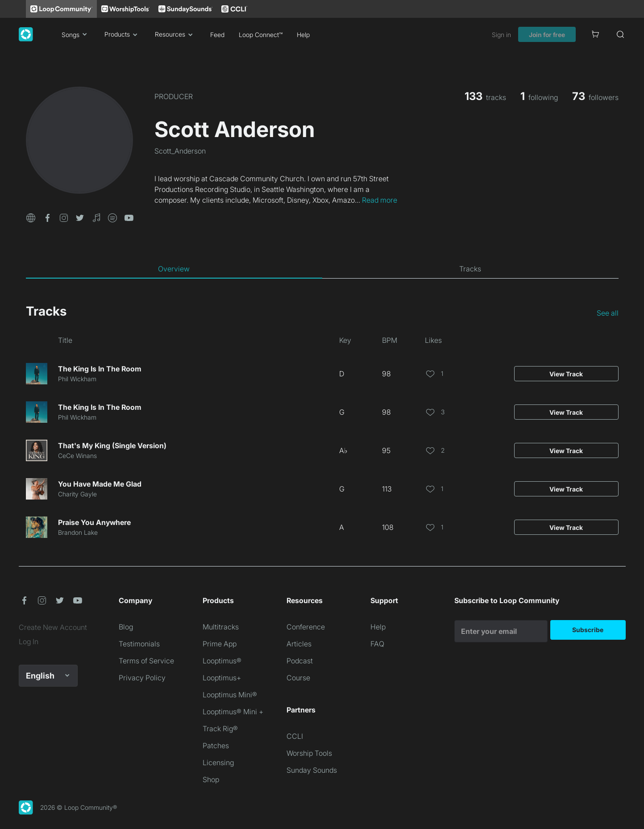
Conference (306, 627)
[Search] (620, 34)
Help (303, 35)
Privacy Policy (142, 678)
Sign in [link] (501, 35)
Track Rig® (220, 729)
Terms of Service (146, 661)
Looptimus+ (222, 678)
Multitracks (221, 627)
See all (608, 313)
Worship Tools (309, 753)
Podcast (300, 661)
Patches (216, 746)
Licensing (218, 762)
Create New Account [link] (53, 627)
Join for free (547, 35)
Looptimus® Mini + (233, 712)
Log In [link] (29, 642)
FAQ (377, 644)
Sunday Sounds (312, 770)
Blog (126, 627)
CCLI (295, 736)
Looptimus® (222, 661)
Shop (211, 779)
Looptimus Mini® (230, 695)
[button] (31, 217)
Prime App (220, 644)
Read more (380, 200)
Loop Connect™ (261, 35)
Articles (299, 644)
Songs (76, 34)
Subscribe (588, 630)
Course (298, 678)
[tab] (174, 269)
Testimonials (139, 644)
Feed (217, 35)
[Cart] (595, 34)
